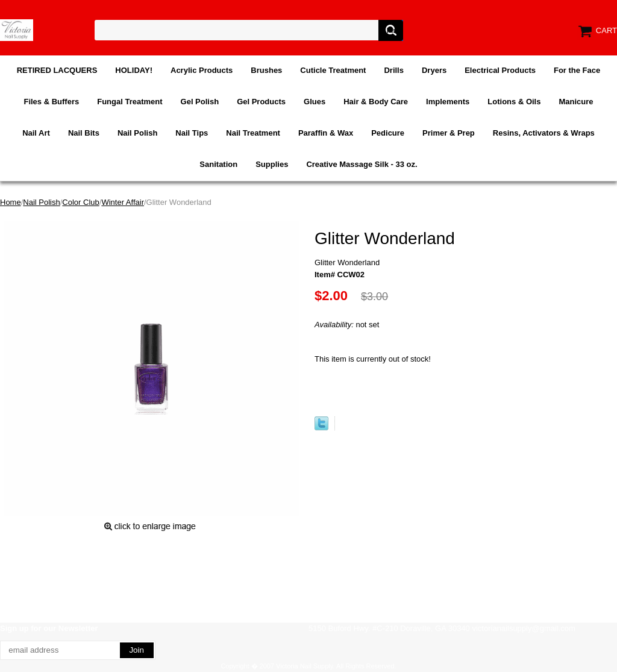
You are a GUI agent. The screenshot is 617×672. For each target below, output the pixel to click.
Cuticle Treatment (333, 70)
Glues (315, 102)
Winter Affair (123, 202)
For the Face (577, 70)
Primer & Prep (449, 133)
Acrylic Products (202, 70)
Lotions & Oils (514, 102)
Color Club (80, 202)
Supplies (272, 164)
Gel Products (261, 102)
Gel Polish (200, 102)
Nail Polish (137, 133)
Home (11, 202)
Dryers (434, 70)
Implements (448, 102)
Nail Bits (84, 133)
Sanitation (218, 164)
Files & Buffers (51, 102)
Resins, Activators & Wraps (544, 133)
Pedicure (388, 133)
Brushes (266, 70)
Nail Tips (192, 133)
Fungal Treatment (130, 102)
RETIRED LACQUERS (57, 70)
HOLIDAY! (134, 70)
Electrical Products (500, 70)
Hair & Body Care (376, 102)
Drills (394, 70)
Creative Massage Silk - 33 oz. (362, 164)
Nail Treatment (253, 133)
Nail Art (36, 133)
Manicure (576, 102)
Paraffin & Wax (326, 133)
